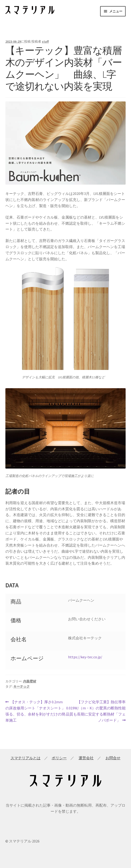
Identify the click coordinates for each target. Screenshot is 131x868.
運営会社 (86, 758)
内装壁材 (30, 681)
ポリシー (59, 758)
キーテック (22, 686)
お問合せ (113, 758)
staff (45, 41)
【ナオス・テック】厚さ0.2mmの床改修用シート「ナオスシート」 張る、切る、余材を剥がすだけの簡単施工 (35, 711)
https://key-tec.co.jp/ (85, 657)
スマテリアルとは (25, 758)
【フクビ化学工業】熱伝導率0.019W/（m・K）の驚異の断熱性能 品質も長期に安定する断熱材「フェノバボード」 (96, 711)
